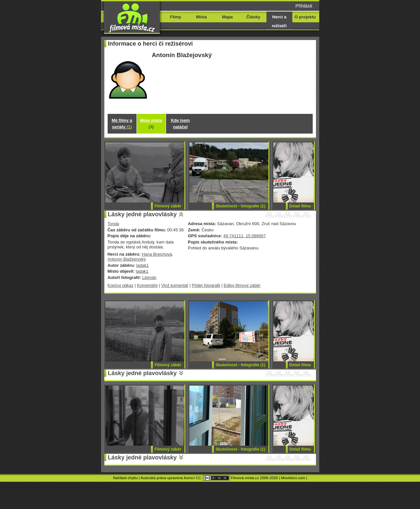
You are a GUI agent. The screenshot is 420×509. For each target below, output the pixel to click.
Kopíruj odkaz (121, 285)
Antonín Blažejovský (127, 259)
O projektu (305, 17)
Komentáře (147, 285)
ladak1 (142, 265)
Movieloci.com (293, 478)
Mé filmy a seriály (122, 124)
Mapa (227, 17)
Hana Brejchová (157, 254)
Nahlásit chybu (125, 478)
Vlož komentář (175, 285)
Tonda (113, 224)
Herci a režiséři (279, 21)
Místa (201, 17)
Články (253, 17)
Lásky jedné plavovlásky (142, 214)
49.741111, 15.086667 (244, 236)
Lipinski (149, 277)
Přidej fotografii (206, 285)
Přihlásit (304, 6)
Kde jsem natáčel (180, 124)
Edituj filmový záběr (242, 285)
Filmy (176, 17)
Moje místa (151, 124)
